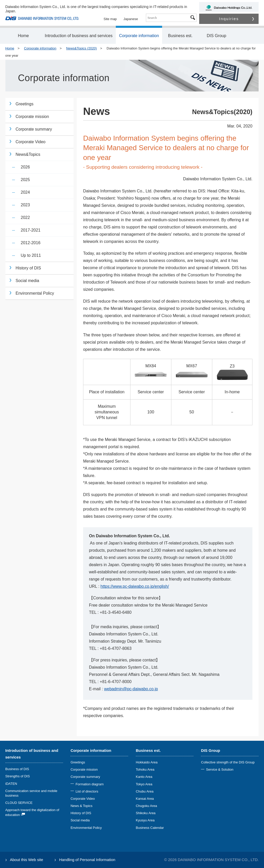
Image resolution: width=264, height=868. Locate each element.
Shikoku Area (146, 813)
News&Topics (28, 154)
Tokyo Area (144, 784)
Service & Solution (220, 769)
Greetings (25, 104)
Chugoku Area (146, 806)
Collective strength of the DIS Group (228, 762)
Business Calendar (150, 828)
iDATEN (11, 784)
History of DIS (28, 268)
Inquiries (236, 19)
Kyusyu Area (145, 820)
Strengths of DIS (18, 776)
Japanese (131, 19)
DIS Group (217, 36)
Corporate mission (32, 117)
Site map (110, 19)
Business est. (180, 36)
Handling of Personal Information (87, 860)
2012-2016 (31, 243)
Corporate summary (34, 129)
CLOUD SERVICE (19, 803)
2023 (25, 205)
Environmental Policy (35, 293)
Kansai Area (145, 799)
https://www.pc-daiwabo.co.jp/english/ (135, 586)
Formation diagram (90, 784)
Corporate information (139, 36)
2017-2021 (31, 230)
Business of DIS (17, 769)
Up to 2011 (31, 255)
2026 (25, 167)
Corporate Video (31, 142)
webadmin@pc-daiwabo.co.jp (131, 689)
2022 (25, 218)
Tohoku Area (145, 769)
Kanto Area (144, 777)
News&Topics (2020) (81, 48)
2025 (25, 180)
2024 (25, 192)
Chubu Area (145, 791)
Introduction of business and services (79, 36)
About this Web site (27, 860)
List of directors (87, 791)
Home (23, 36)
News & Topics (81, 806)
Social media (28, 281)
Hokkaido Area (147, 762)
